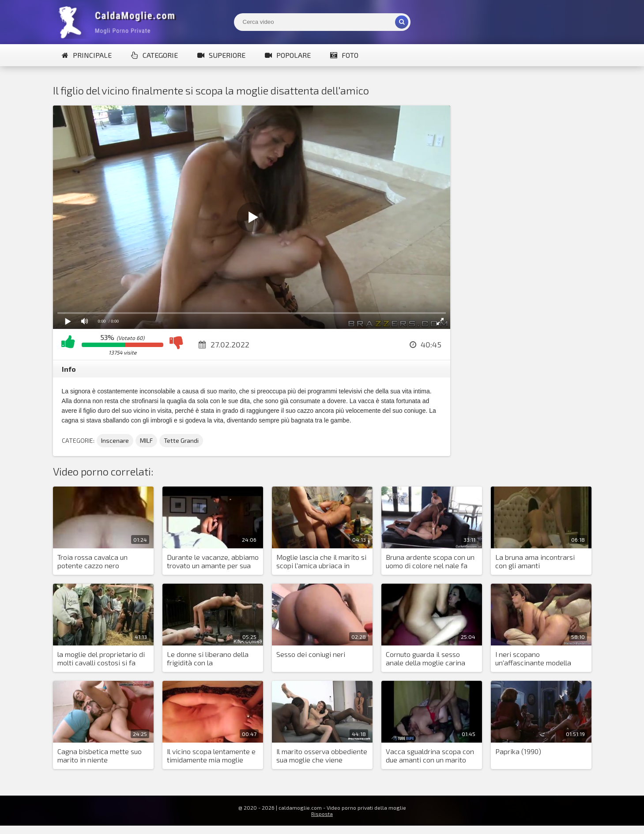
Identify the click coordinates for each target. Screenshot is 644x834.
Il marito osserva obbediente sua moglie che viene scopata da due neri (322, 756)
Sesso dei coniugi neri (311, 654)
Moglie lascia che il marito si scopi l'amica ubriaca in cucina (321, 562)
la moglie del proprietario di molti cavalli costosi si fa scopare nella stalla (101, 659)
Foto (344, 55)
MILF (146, 440)
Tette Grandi (181, 440)
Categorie (154, 55)
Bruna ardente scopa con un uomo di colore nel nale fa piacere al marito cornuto (430, 562)
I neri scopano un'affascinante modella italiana (533, 659)
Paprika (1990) (518, 751)
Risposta (322, 814)
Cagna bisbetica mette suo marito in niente (100, 755)
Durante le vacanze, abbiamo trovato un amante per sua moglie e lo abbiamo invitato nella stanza (213, 562)
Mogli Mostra (119, 22)
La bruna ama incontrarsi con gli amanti (535, 561)
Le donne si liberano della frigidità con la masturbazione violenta (208, 659)
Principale (87, 55)
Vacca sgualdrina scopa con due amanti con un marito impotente (430, 756)
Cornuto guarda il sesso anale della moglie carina (426, 658)
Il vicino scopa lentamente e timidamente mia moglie (211, 755)
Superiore (221, 55)
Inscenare (115, 440)
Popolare (288, 55)
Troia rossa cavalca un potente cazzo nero (92, 561)
